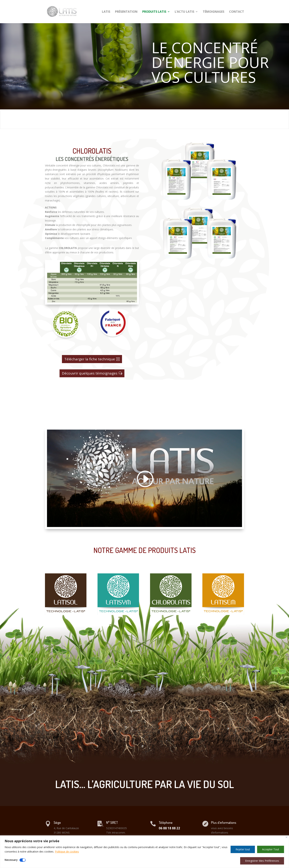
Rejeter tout (243, 849)
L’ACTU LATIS (184, 12)
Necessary (11, 860)
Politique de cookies (67, 852)
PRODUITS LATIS (154, 12)
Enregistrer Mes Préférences (262, 861)
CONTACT (237, 12)
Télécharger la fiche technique (90, 359)
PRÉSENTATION (126, 12)
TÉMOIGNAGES (214, 12)
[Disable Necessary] (23, 860)
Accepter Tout (271, 849)
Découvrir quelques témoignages (90, 373)
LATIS (106, 12)
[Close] (287, 837)
